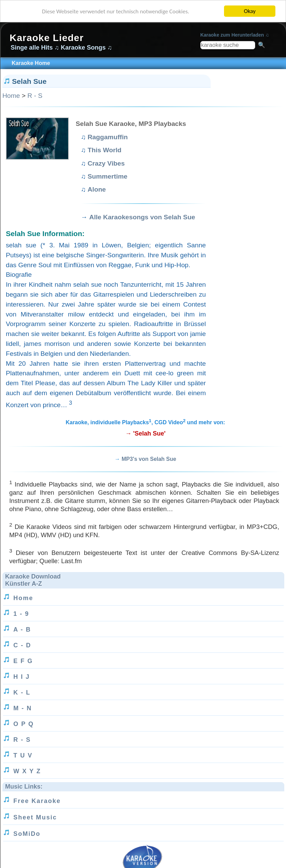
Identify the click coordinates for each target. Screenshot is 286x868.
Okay (250, 11)
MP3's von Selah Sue (149, 459)
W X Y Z (27, 771)
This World (105, 150)
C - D (22, 645)
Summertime (108, 176)
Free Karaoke (37, 801)
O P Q (24, 724)
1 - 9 (21, 614)
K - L (22, 692)
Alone (97, 189)
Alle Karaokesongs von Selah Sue (142, 217)
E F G (23, 661)
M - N (23, 708)
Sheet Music (35, 817)
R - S (35, 96)
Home (11, 96)
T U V (23, 755)
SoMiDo (27, 834)
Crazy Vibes (106, 163)
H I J (22, 677)
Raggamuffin (108, 137)
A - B (22, 630)
